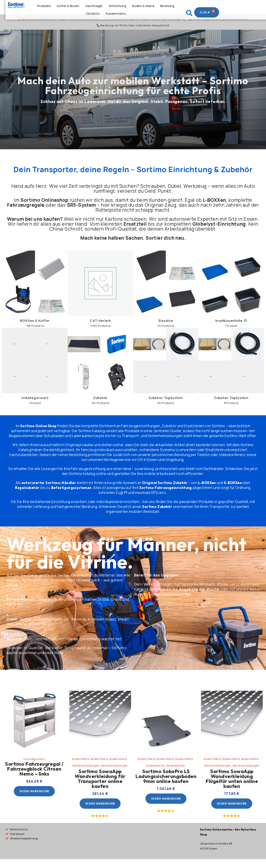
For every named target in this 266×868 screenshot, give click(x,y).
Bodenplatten (156, 771)
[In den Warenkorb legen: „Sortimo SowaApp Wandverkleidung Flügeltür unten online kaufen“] (232, 809)
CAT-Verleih (100, 326)
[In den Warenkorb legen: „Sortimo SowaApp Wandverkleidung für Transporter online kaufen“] (100, 809)
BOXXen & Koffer (35, 326)
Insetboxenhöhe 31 (231, 326)
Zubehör (100, 403)
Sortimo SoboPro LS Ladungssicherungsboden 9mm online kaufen (166, 781)
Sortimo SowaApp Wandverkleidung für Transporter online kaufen (100, 784)
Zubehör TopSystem (166, 403)
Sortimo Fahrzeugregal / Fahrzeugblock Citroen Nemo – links (34, 774)
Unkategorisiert (35, 403)
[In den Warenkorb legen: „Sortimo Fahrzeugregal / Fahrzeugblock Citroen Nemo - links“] (34, 796)
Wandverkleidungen (86, 771)
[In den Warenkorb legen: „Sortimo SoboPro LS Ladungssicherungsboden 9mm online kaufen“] (166, 804)
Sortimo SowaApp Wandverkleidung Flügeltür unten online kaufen (232, 784)
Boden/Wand (81, 764)
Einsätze (166, 326)
